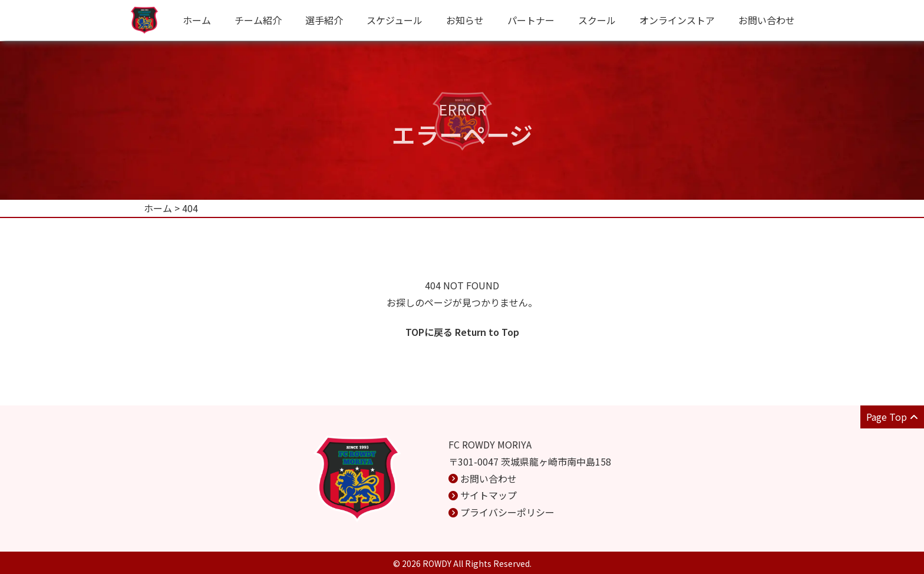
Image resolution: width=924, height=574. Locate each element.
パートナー (531, 20)
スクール (597, 20)
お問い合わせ (767, 20)
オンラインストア (677, 20)
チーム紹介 (258, 20)
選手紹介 (324, 20)
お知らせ (465, 20)
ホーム (197, 20)
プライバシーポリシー (507, 512)
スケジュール (395, 20)
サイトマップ (489, 495)
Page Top (892, 417)
